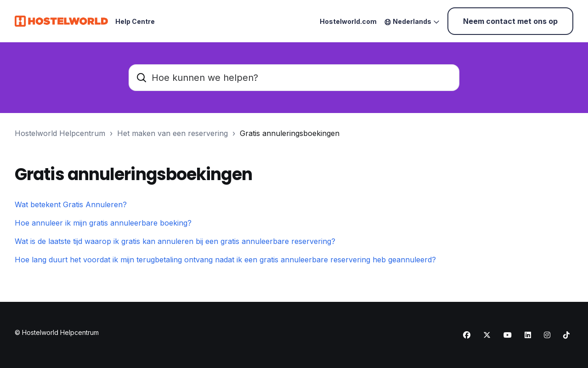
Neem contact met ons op (510, 21)
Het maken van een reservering (172, 133)
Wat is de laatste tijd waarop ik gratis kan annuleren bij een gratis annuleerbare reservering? (175, 241)
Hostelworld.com (348, 21)
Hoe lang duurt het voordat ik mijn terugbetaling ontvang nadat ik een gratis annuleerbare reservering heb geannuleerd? (225, 260)
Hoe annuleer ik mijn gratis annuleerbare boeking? (103, 223)
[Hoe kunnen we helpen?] (294, 78)
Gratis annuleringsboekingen (290, 133)
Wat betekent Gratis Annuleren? (71, 204)
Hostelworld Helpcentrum (60, 133)
